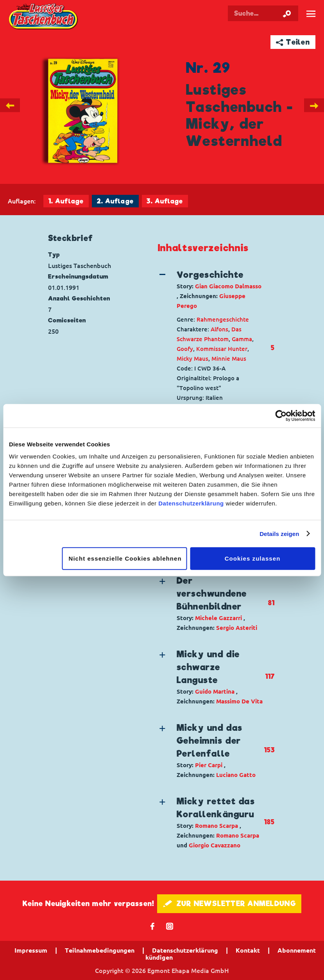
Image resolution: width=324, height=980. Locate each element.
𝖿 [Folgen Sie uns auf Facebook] (153, 926)
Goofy (185, 349)
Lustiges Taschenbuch (44, 17)
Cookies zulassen (253, 558)
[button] (211, 290)
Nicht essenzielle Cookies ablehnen (125, 558)
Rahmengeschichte (223, 319)
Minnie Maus (229, 359)
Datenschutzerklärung (191, 503)
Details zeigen (279, 533)
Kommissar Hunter (222, 349)
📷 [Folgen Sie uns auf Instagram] (170, 926)
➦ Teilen (293, 42)
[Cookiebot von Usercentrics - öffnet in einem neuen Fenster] (281, 415)
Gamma (242, 339)
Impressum (31, 950)
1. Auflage (66, 201)
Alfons (219, 329)
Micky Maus (192, 359)
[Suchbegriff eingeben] (263, 13)
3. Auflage (165, 201)
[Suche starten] (287, 13)
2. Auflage (115, 201)
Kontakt (248, 950)
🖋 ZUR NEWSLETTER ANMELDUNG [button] (229, 904)
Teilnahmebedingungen (100, 950)
